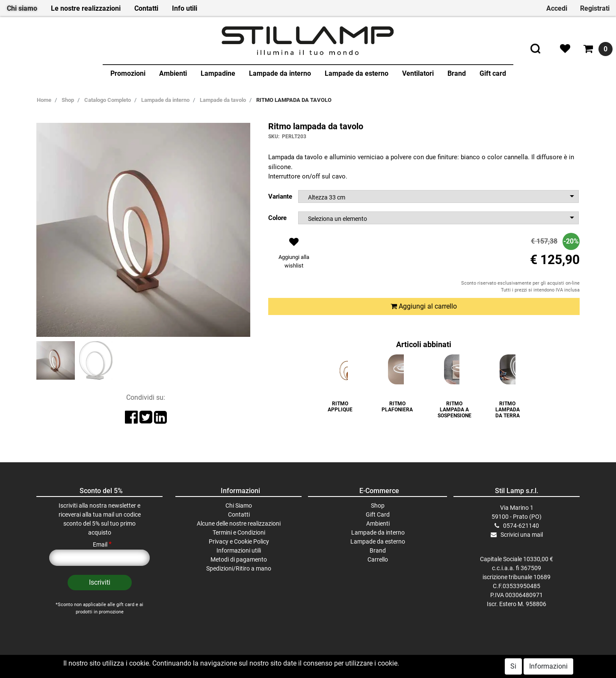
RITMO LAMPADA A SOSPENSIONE (455, 410)
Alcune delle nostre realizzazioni (239, 523)
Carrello (378, 559)
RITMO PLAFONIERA (397, 407)
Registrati (595, 8)
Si (513, 666)
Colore (277, 218)
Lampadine (218, 73)
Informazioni (548, 666)
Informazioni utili (239, 550)
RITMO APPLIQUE (340, 407)
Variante (280, 196)
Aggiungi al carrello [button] (424, 306)
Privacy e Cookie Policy (239, 541)
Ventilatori (418, 73)
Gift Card (378, 514)
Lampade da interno (280, 73)
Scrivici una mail (522, 535)
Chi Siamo (239, 506)
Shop (378, 506)
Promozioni (128, 73)
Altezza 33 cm (327, 197)
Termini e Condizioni (239, 532)
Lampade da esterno (357, 73)
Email (102, 544)
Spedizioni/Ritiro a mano (239, 568)
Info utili (185, 8)
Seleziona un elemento (338, 219)
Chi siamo (22, 8)
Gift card (493, 73)
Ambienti (173, 73)
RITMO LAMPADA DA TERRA (508, 410)
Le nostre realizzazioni (86, 8)
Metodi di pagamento (239, 559)
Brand (457, 73)
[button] (294, 255)
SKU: (274, 137)
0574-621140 (521, 526)
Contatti (146, 8)
